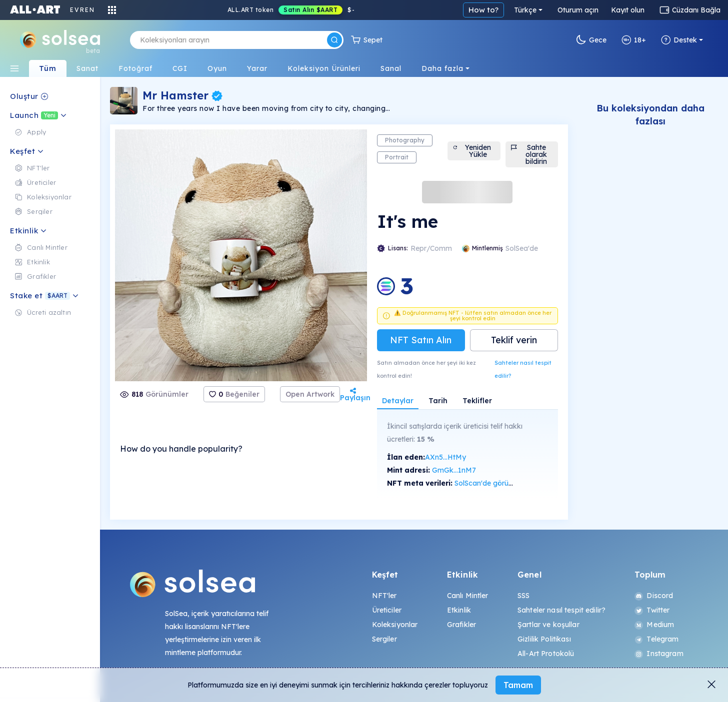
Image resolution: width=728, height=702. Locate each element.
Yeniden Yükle (471, 151)
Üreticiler (387, 610)
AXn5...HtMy (445, 457)
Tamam (518, 685)
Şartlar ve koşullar (548, 625)
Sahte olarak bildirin (529, 154)
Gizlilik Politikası (544, 639)
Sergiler (384, 639)
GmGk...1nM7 (454, 470)
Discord (654, 596)
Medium (654, 625)
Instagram (659, 654)
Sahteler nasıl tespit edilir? (523, 369)
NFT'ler (384, 596)
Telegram (656, 639)
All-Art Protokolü (546, 654)
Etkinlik (459, 610)
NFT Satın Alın (421, 340)
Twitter (652, 610)
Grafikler (461, 625)
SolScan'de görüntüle (489, 483)
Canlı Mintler (468, 596)
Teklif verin (514, 340)
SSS (523, 596)
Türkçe (525, 10)
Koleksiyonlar (395, 625)
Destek (679, 40)
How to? (483, 10)
